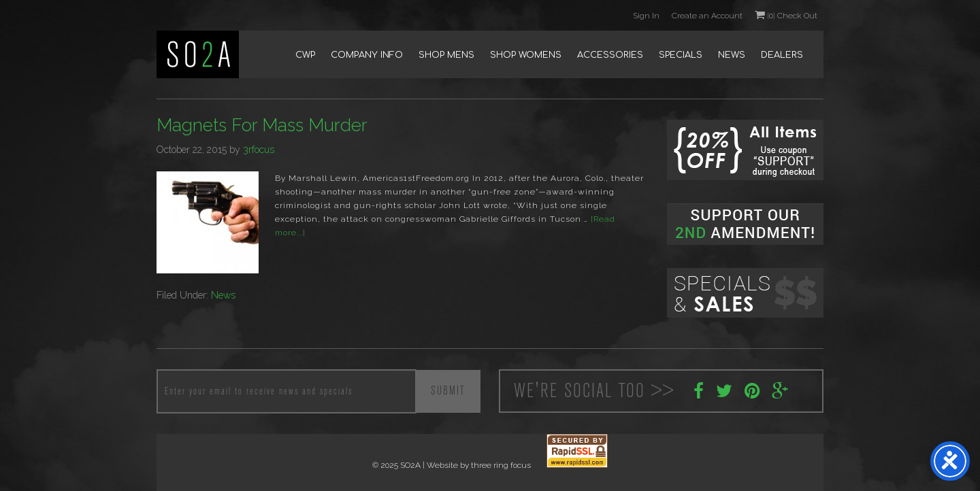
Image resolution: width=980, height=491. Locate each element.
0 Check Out (786, 15)
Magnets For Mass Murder (262, 125)
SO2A (198, 54)
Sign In (646, 16)
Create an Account (707, 16)
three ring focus (501, 465)
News (223, 295)
